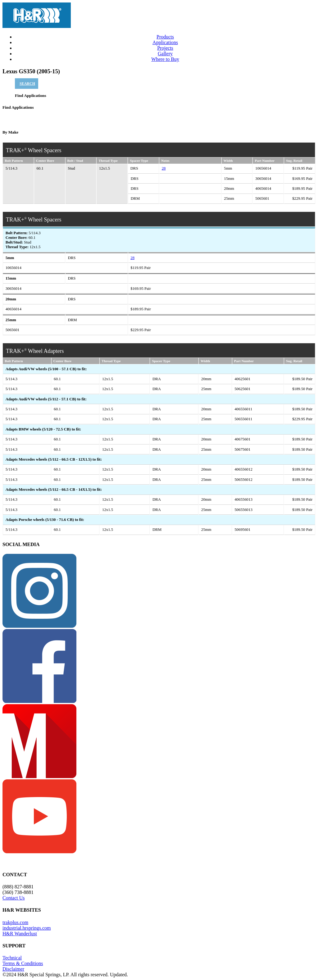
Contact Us (14, 898)
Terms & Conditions (23, 963)
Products (165, 37)
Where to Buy (165, 59)
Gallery (165, 54)
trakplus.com (15, 922)
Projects (165, 48)
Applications (165, 42)
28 (164, 168)
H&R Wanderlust (20, 934)
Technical (12, 958)
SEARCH (27, 84)
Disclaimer (13, 969)
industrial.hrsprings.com (27, 928)
